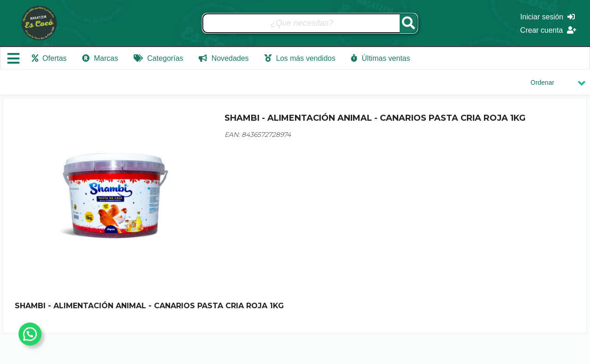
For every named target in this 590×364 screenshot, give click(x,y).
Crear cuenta (548, 30)
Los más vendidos (300, 58)
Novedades (224, 58)
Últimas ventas (380, 58)
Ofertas (49, 58)
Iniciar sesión (548, 17)
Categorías (159, 58)
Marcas (100, 58)
